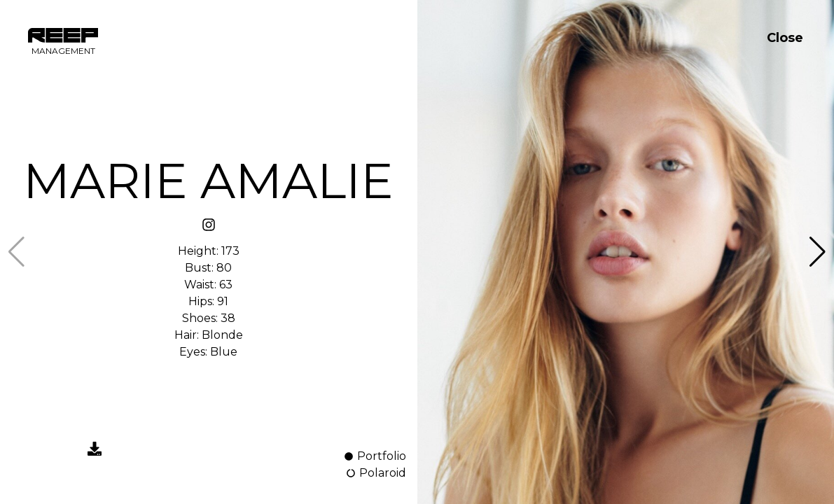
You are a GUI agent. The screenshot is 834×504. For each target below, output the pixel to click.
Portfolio (375, 456)
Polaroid (376, 473)
